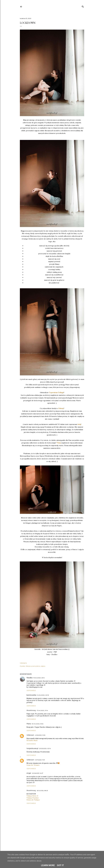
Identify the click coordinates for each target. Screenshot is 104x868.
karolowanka (31, 695)
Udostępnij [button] (23, 663)
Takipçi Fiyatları (33, 798)
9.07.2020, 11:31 (40, 760)
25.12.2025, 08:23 (42, 791)
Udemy (61, 408)
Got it (60, 865)
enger (29, 773)
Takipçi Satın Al (32, 796)
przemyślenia (36, 666)
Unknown (30, 735)
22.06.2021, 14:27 (38, 773)
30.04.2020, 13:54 (38, 724)
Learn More (48, 865)
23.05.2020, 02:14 (45, 748)
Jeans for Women (33, 765)
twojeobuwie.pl (32, 748)
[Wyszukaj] (83, 6)
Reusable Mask (32, 740)
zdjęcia (43, 666)
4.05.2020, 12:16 (40, 735)
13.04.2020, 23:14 (39, 678)
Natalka (30, 678)
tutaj (79, 424)
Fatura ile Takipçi (33, 800)
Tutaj (59, 443)
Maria (29, 724)
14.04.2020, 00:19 (43, 695)
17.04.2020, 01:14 (42, 710)
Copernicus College (56, 393)
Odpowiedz (31, 690)
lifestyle (28, 666)
